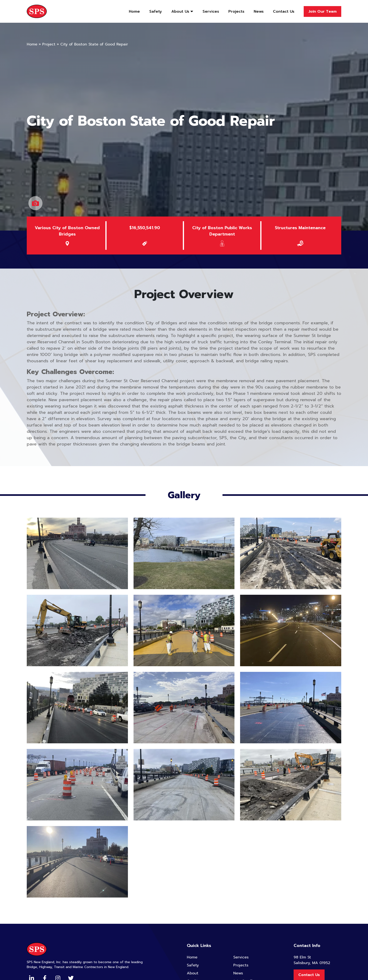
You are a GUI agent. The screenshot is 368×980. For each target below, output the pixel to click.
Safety (156, 11)
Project (49, 44)
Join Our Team (322, 11)
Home (134, 11)
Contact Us (284, 11)
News (259, 11)
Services (211, 11)
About (193, 973)
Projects (236, 11)
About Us (180, 11)
